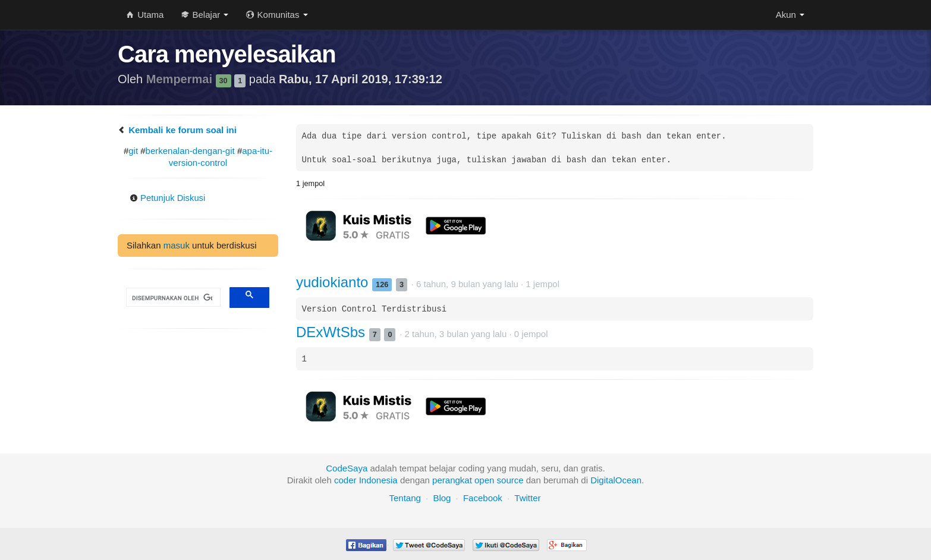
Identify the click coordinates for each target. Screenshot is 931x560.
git (133, 151)
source (510, 480)
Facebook (483, 498)
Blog (442, 498)
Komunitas (277, 15)
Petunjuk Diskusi (168, 198)
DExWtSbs (333, 332)
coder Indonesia (366, 480)
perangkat (452, 480)
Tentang (405, 498)
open (484, 480)
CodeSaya (347, 468)
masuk (177, 245)
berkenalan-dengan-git (190, 151)
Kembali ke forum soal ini (177, 130)
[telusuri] (172, 298)
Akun (790, 15)
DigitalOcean (616, 480)
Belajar (205, 15)
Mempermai (181, 79)
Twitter (527, 498)
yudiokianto (334, 282)
